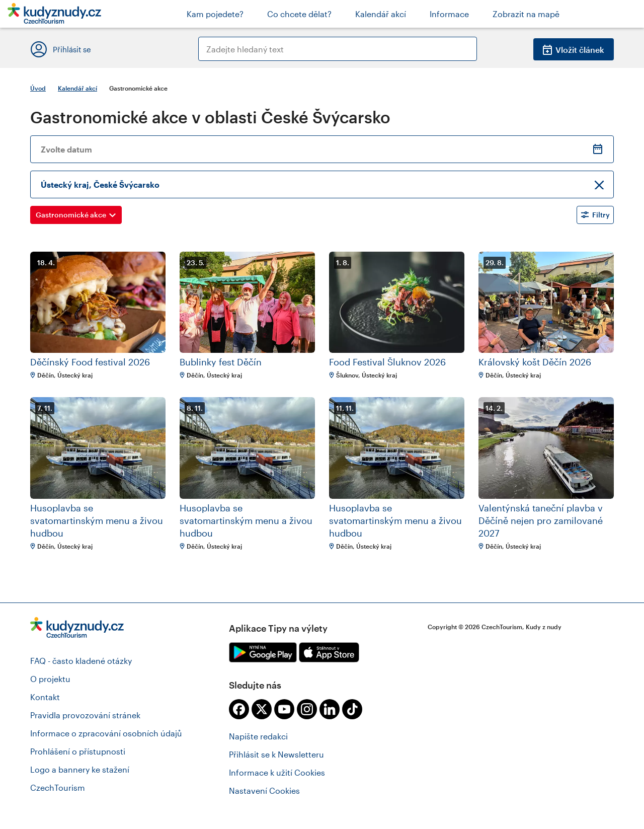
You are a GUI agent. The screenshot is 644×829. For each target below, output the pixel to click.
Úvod (38, 88)
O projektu (50, 679)
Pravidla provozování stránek (85, 715)
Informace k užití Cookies (277, 772)
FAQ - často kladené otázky (81, 661)
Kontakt (45, 697)
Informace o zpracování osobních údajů (106, 733)
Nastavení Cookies (264, 790)
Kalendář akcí (77, 88)
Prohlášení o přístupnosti (78, 751)
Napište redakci (258, 736)
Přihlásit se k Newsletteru (276, 754)
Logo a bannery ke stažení (80, 769)
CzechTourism (58, 787)
